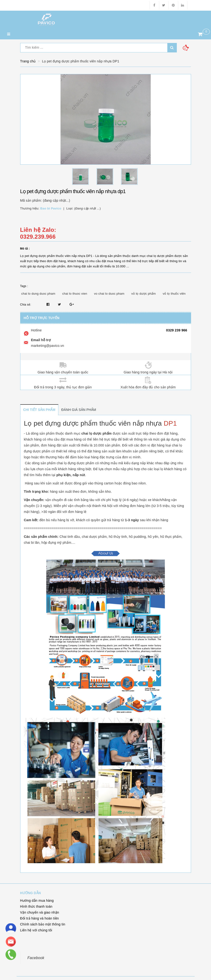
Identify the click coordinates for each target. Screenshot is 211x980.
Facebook (36, 958)
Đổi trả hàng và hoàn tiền (40, 918)
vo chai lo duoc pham (109, 294)
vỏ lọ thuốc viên (174, 294)
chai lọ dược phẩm (97, 433)
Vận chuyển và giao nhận (40, 912)
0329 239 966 (177, 330)
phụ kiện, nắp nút (71, 475)
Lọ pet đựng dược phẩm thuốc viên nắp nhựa (93, 423)
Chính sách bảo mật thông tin (43, 924)
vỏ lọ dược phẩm (143, 294)
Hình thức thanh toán (36, 906)
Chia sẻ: (26, 305)
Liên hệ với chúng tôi (36, 930)
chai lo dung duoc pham (38, 294)
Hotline (36, 330)
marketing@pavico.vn (48, 346)
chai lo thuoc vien (75, 294)
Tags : (24, 286)
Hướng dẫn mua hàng (37, 901)
